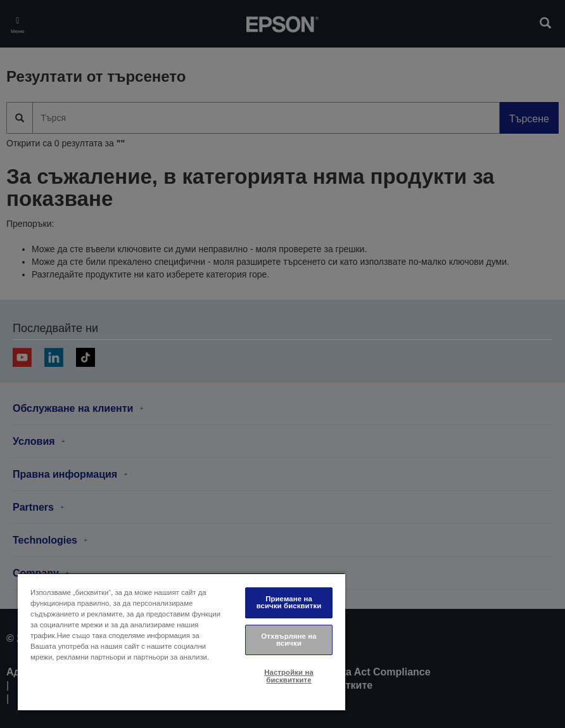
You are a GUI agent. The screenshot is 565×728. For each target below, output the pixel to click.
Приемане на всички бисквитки (289, 602)
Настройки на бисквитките (289, 676)
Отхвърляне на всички (289, 640)
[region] (181, 642)
